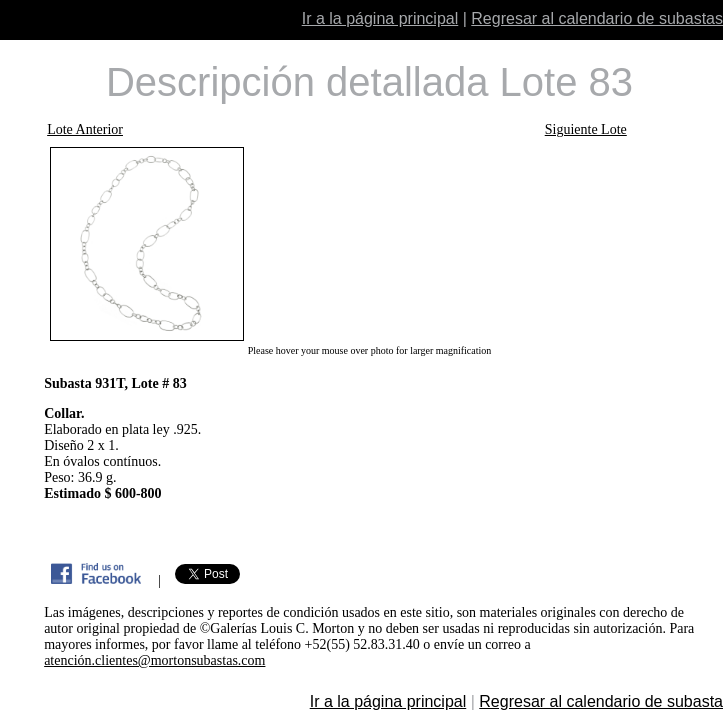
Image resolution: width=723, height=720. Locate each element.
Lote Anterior (85, 129)
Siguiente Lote (586, 129)
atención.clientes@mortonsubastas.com (154, 660)
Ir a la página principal (380, 18)
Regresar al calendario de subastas (597, 18)
